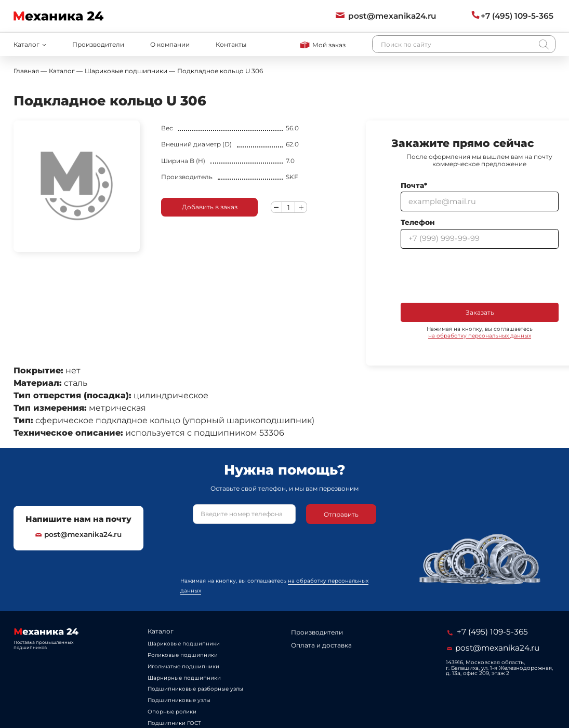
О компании (170, 44)
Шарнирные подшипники (184, 678)
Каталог (161, 631)
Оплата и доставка (321, 645)
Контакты (231, 44)
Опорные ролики (172, 712)
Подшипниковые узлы (179, 700)
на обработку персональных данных (480, 336)
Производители (98, 44)
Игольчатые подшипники (183, 666)
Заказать (480, 312)
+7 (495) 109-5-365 (488, 632)
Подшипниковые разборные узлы (195, 689)
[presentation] (480, 275)
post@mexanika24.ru (78, 534)
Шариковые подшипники (184, 644)
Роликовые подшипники (183, 655)
